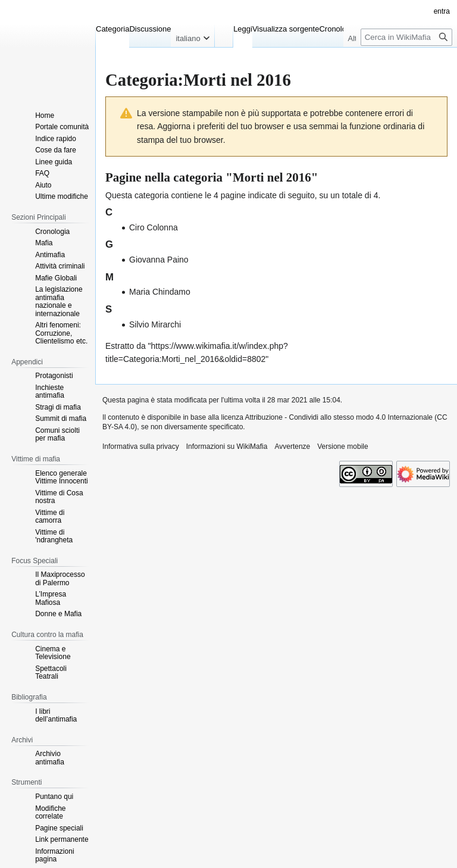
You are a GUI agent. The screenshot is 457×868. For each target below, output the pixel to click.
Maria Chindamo (160, 292)
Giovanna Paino (159, 260)
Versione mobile (342, 447)
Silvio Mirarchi (155, 324)
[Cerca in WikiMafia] (406, 37)
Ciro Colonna (154, 227)
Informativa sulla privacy (141, 447)
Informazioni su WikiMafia (227, 447)
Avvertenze (292, 447)
